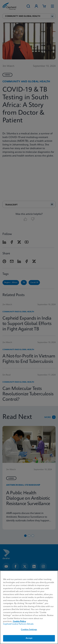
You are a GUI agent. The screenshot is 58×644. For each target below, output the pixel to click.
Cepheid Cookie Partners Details (18, 624)
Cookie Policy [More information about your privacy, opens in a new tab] (19, 621)
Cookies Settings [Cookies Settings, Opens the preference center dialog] (29, 630)
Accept (29, 638)
